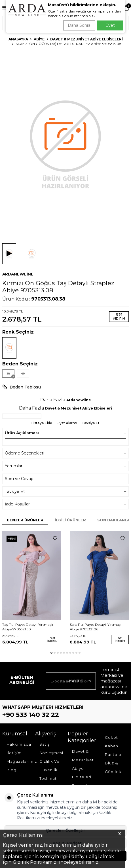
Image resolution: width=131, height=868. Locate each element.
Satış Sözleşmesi (51, 748)
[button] (51, 653)
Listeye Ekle (42, 423)
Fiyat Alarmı (67, 423)
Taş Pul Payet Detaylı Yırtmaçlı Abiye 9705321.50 (28, 627)
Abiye (39, 39)
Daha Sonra (79, 25)
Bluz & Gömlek (113, 767)
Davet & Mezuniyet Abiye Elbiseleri (86, 39)
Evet (110, 25)
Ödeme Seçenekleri (65, 453)
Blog (11, 770)
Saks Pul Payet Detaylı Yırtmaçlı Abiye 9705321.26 (96, 627)
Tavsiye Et (91, 423)
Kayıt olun (80, 681)
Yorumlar (65, 466)
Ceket (111, 737)
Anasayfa (18, 39)
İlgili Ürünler (70, 520)
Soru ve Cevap (65, 479)
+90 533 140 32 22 (31, 715)
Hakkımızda (19, 744)
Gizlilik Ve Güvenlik (49, 766)
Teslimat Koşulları (48, 783)
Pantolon (114, 754)
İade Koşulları (65, 504)
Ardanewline (18, 274)
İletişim (14, 753)
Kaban (112, 746)
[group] (65, 144)
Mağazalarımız (19, 761)
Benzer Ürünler (25, 520)
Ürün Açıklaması (65, 433)
